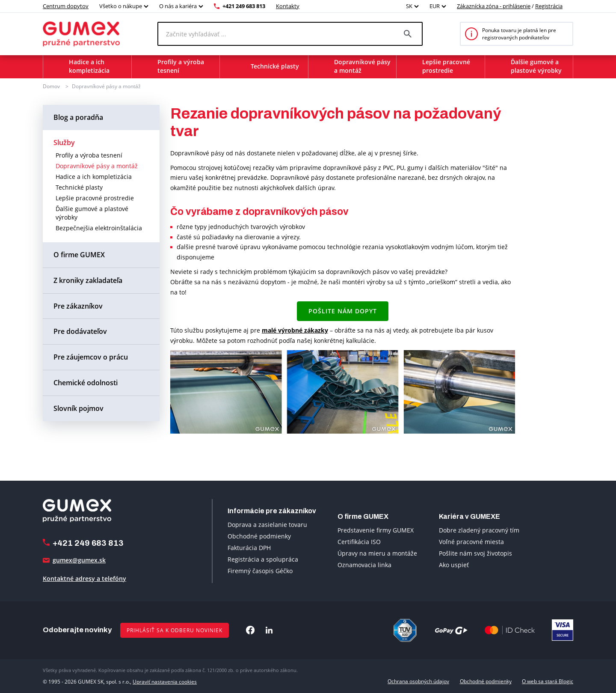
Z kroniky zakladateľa (88, 280)
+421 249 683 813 (244, 6)
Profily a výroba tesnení (89, 155)
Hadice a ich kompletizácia (94, 177)
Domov (51, 86)
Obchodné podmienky (259, 536)
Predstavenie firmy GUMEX (376, 530)
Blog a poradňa (78, 117)
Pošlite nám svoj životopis (475, 553)
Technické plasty (79, 187)
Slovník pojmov (78, 408)
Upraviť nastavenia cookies (165, 681)
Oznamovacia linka (364, 565)
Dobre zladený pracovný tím (479, 530)
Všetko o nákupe (121, 6)
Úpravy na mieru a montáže (377, 553)
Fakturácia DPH (249, 548)
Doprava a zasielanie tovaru (267, 525)
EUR (435, 6)
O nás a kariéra (178, 6)
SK (409, 6)
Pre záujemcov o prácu (91, 357)
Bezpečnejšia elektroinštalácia (99, 228)
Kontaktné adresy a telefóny (84, 578)
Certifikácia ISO (359, 542)
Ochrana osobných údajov (418, 681)
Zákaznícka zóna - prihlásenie (494, 6)
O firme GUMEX (79, 255)
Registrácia (549, 6)
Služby (64, 143)
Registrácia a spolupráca (263, 559)
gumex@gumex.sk (79, 560)
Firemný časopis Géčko (260, 571)
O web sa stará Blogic (548, 681)
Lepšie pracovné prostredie (95, 198)
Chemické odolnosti (86, 383)
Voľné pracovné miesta (471, 542)
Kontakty (288, 6)
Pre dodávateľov (80, 331)
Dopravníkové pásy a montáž (106, 86)
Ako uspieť (454, 565)
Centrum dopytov (66, 6)
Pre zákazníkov (78, 306)
